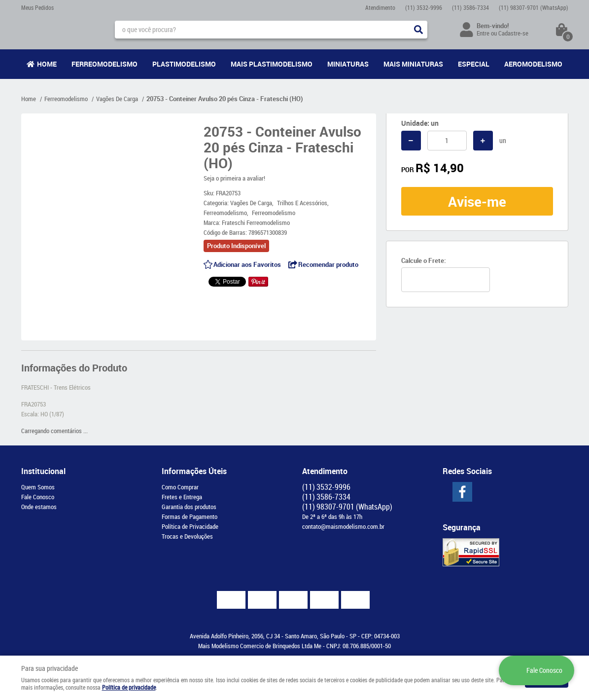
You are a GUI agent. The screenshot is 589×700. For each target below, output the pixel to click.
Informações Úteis (194, 471)
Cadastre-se (513, 33)
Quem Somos (38, 487)
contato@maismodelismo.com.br (343, 526)
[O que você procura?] (418, 30)
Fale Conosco (38, 497)
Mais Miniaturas (413, 64)
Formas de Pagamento (190, 516)
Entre (483, 33)
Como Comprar (180, 487)
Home (47, 64)
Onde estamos (39, 507)
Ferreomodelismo (104, 64)
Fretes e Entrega (182, 497)
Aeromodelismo (533, 64)
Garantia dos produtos (189, 507)
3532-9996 (424, 7)
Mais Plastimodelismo (272, 64)
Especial (474, 64)
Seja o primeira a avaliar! (234, 178)
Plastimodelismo (184, 64)
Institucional (43, 471)
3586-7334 (470, 7)
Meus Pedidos (37, 7)
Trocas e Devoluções (187, 536)
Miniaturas (348, 64)
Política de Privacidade (190, 526)
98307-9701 (534, 7)
